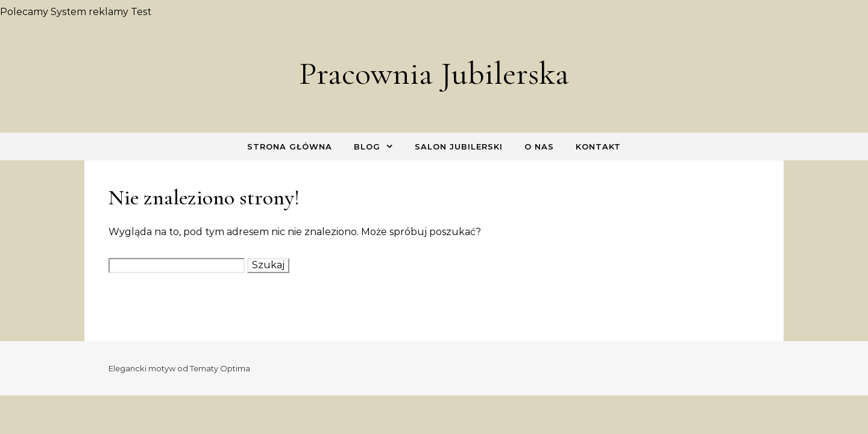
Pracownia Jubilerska (434, 73)
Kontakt (598, 146)
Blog (367, 146)
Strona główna (290, 146)
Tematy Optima (220, 368)
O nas (539, 146)
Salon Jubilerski (459, 146)
